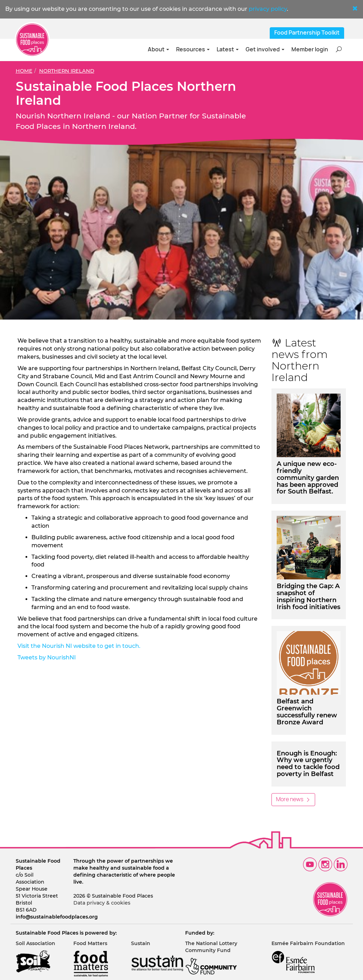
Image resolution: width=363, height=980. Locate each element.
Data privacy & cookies (102, 903)
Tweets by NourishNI (47, 657)
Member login (310, 49)
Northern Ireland (67, 71)
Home (24, 71)
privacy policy (268, 9)
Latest (228, 49)
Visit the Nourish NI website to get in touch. (80, 646)
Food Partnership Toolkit (307, 33)
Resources (193, 49)
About (158, 49)
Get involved (265, 49)
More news (293, 799)
